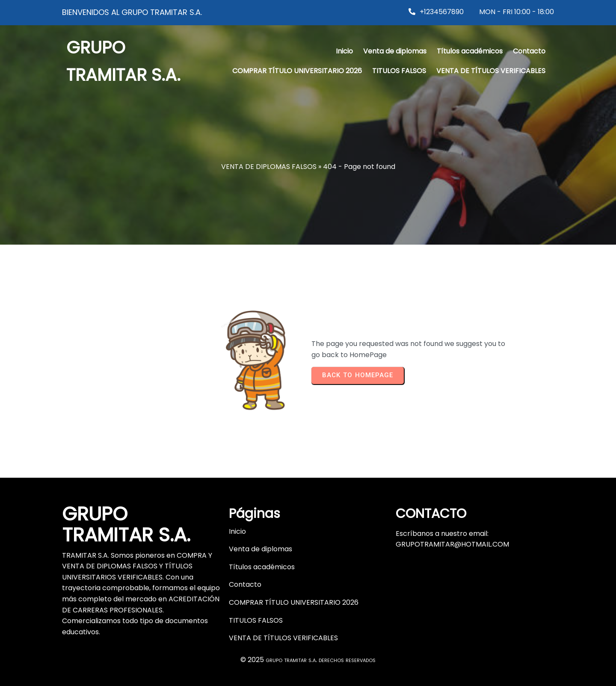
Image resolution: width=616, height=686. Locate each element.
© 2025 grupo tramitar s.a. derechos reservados (308, 655)
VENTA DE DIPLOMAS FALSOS (269, 167)
